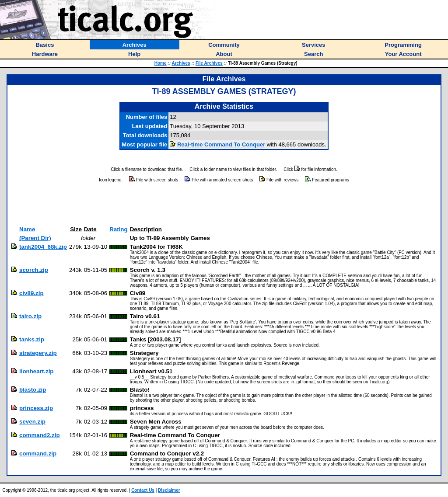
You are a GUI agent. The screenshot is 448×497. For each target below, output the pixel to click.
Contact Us (143, 490)
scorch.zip (34, 270)
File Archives (209, 63)
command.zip (38, 454)
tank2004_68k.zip (43, 247)
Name (27, 229)
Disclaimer (169, 490)
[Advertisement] (224, 205)
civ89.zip (31, 293)
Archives (181, 63)
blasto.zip (33, 390)
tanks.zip (32, 339)
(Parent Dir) (35, 238)
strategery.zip (38, 353)
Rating (118, 229)
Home (161, 63)
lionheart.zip (37, 371)
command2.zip (40, 435)
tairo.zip (30, 316)
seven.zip (32, 422)
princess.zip (36, 408)
